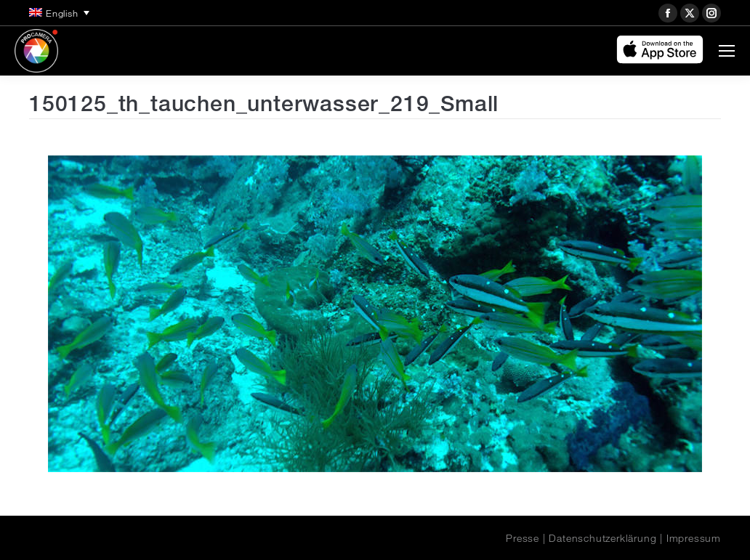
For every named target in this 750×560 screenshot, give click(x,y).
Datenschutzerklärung (602, 538)
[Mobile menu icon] (727, 51)
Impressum (694, 538)
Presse (523, 538)
